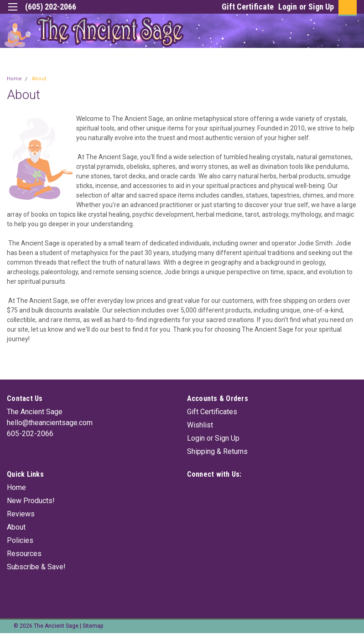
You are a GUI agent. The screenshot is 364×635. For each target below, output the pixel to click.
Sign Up (321, 7)
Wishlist (200, 425)
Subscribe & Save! (36, 567)
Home (14, 79)
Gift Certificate (248, 7)
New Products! (31, 501)
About (39, 79)
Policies (20, 540)
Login (288, 7)
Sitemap (93, 626)
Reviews (21, 514)
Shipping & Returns (217, 451)
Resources (24, 554)
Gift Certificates (212, 412)
